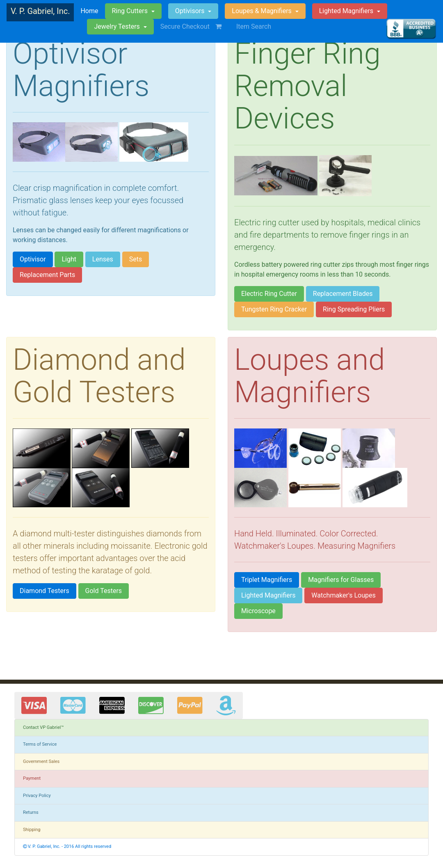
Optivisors (191, 11)
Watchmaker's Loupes (343, 595)
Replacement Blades (343, 294)
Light (69, 259)
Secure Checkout (195, 26)
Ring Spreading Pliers (354, 309)
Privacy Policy (37, 796)
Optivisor (33, 259)
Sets (136, 259)
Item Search (254, 26)
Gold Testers (104, 591)
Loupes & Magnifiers (263, 11)
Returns (31, 812)
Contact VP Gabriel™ (43, 727)
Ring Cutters (131, 11)
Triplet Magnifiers (267, 580)
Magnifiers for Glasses (341, 580)
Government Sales (41, 762)
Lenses (103, 259)
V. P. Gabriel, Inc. (40, 11)
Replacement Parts (47, 275)
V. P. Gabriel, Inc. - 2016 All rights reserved (67, 846)
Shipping (32, 830)
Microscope (258, 611)
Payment (32, 778)
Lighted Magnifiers (268, 595)
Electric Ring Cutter (269, 294)
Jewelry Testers (118, 26)
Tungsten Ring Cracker (274, 309)
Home (89, 10)
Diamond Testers (45, 591)
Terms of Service (40, 744)
